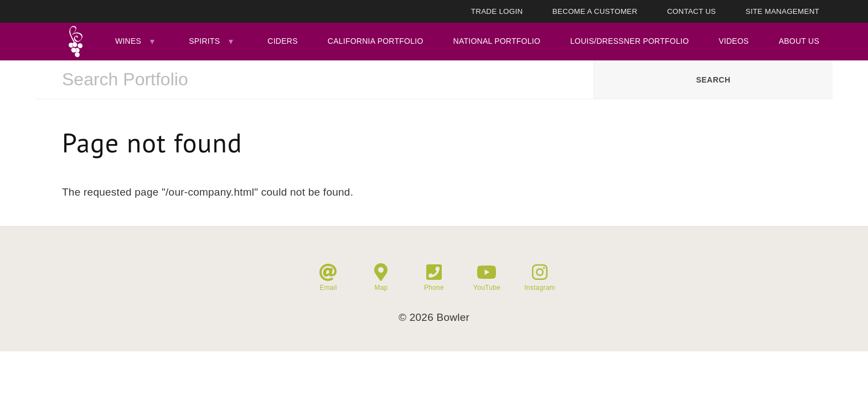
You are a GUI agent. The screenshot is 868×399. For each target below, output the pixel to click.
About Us (799, 41)
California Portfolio (376, 41)
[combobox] (314, 80)
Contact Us (691, 11)
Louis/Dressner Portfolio (629, 41)
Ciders (282, 41)
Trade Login (497, 11)
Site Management (782, 11)
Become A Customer (595, 11)
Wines (128, 41)
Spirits (204, 41)
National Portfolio (497, 41)
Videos (733, 41)
